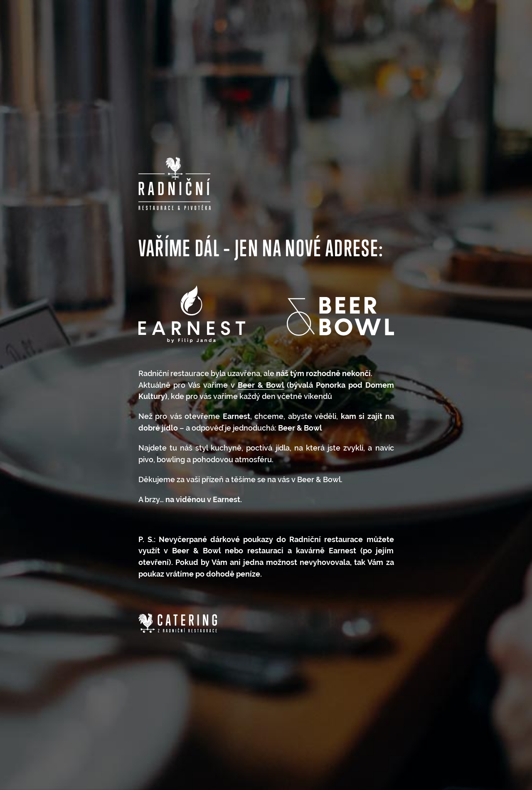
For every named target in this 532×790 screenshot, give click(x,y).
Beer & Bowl (261, 385)
